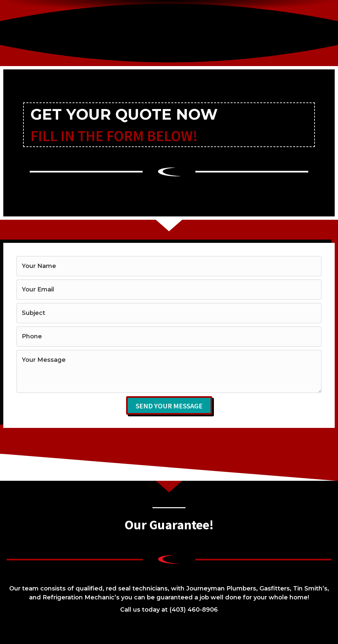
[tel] (169, 337)
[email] (169, 290)
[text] (169, 266)
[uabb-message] (169, 371)
